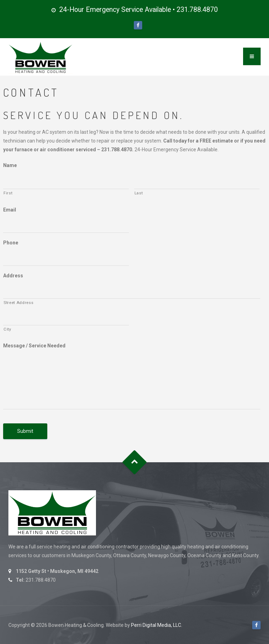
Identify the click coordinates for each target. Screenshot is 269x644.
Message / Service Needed (34, 346)
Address (13, 276)
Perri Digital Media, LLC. (157, 625)
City (7, 329)
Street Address (18, 303)
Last (139, 193)
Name (10, 165)
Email (10, 210)
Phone (11, 243)
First (8, 193)
